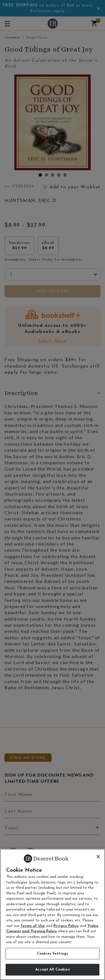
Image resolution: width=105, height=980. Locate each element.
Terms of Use (33, 926)
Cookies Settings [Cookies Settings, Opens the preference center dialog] (53, 954)
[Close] (98, 857)
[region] (53, 914)
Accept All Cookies (52, 970)
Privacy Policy (66, 926)
